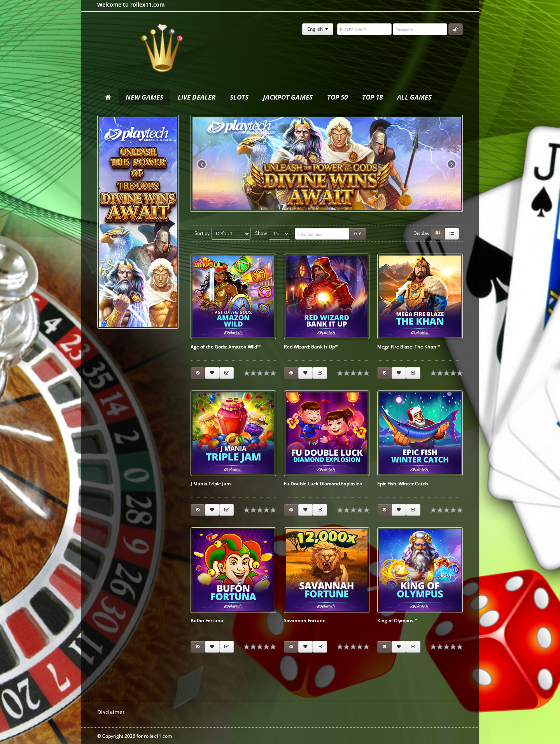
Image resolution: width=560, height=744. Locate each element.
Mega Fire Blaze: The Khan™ (409, 347)
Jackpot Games (288, 97)
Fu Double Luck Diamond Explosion (323, 484)
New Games (144, 97)
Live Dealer (197, 97)
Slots (239, 97)
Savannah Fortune (305, 621)
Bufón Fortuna (207, 621)
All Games (414, 97)
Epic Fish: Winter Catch (403, 484)
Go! (358, 234)
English (318, 29)
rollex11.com (161, 49)
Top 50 (337, 97)
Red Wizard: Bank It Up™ (311, 347)
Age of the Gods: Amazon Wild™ (226, 347)
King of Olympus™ (397, 621)
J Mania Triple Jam (211, 484)
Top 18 (372, 97)
